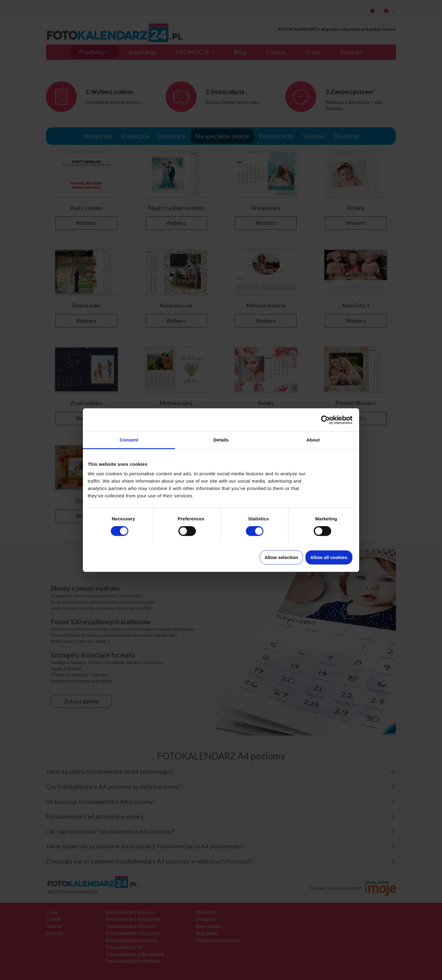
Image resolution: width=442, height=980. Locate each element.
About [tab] (313, 440)
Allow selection (281, 557)
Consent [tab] (129, 440)
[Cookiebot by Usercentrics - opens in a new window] (326, 420)
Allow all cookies (329, 557)
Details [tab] (221, 440)
